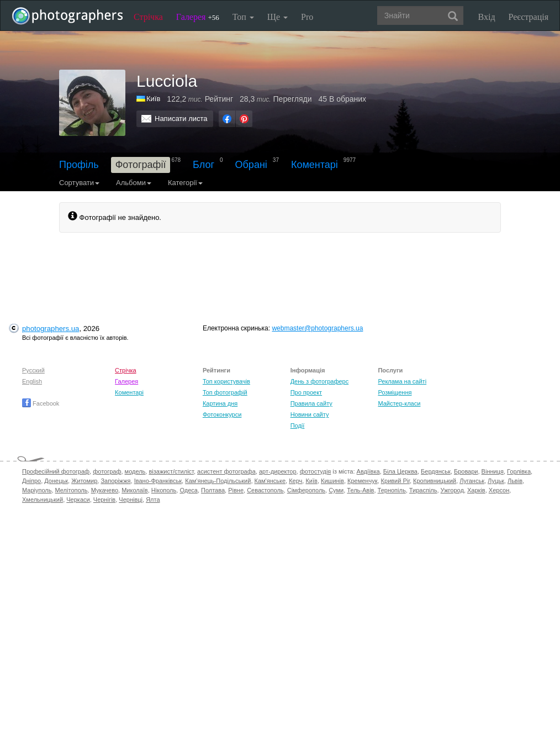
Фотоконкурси (222, 414)
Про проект (306, 392)
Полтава (213, 490)
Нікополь (164, 490)
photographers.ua (51, 329)
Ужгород (452, 490)
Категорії (185, 183)
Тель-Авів (360, 490)
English (32, 381)
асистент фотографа (226, 471)
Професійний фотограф (56, 471)
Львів (515, 481)
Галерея (198, 17)
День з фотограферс (320, 381)
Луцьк (496, 481)
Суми (336, 490)
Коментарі (315, 165)
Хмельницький (43, 500)
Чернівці (131, 500)
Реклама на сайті (402, 381)
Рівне (236, 490)
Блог (204, 165)
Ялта (153, 500)
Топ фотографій (225, 392)
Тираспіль (423, 490)
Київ (311, 481)
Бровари (466, 471)
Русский (33, 370)
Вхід (487, 17)
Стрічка (148, 17)
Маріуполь (37, 490)
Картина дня (220, 403)
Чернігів (104, 500)
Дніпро (31, 481)
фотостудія (316, 471)
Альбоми (134, 183)
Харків (476, 490)
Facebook (41, 403)
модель (135, 471)
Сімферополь (306, 490)
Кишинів (332, 481)
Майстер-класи (399, 403)
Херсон (499, 490)
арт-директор (278, 471)
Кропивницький (435, 481)
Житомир (84, 481)
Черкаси (78, 500)
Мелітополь (72, 490)
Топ (243, 17)
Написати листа (181, 119)
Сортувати (79, 183)
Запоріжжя (115, 481)
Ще (278, 17)
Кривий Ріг (395, 481)
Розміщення (395, 392)
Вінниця (493, 471)
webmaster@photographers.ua (317, 328)
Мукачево (105, 490)
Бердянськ (436, 471)
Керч (295, 481)
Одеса (188, 490)
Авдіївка (368, 471)
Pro (307, 17)
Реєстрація (529, 17)
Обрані (251, 165)
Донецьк (56, 481)
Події (298, 425)
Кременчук (362, 481)
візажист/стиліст (171, 471)
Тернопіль (392, 490)
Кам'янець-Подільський (218, 481)
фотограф (107, 471)
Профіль (79, 165)
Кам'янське (270, 481)
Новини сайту (310, 414)
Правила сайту (311, 403)
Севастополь (265, 490)
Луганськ (472, 481)
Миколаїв (135, 490)
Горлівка (519, 471)
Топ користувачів (226, 381)
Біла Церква (400, 471)
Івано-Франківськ (158, 481)
